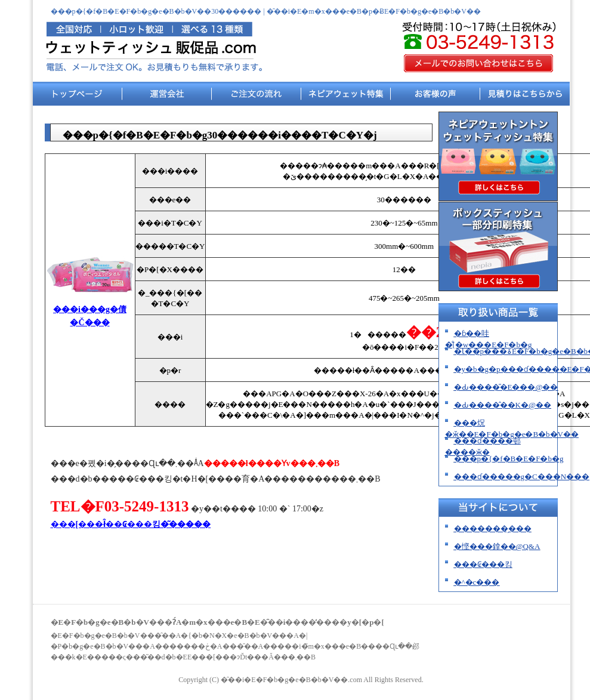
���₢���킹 (483, 564)
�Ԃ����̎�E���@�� (506, 387)
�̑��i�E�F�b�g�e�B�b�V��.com (291, 680)
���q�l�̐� (435, 97)
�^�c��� (167, 97)
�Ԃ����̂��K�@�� (503, 405)
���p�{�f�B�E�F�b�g (509, 459)
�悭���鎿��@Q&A (497, 546)
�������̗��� (257, 97)
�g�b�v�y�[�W (78, 97)
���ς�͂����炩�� (525, 97)
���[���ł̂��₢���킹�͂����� (131, 524)
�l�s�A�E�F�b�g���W (346, 97)
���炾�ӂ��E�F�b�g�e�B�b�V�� (512, 428)
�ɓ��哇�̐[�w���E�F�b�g (489, 339)
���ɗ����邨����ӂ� (483, 446)
